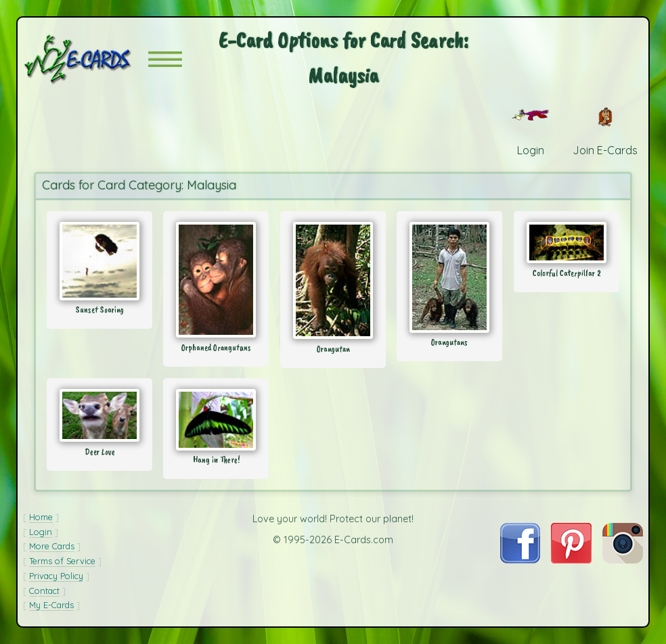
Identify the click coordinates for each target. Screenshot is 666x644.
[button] (165, 59)
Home (41, 517)
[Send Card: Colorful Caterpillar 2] (567, 243)
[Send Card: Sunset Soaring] (99, 261)
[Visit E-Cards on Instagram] (623, 559)
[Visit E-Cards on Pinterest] (571, 559)
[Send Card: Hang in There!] (216, 420)
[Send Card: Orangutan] (333, 280)
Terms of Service (62, 561)
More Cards (52, 546)
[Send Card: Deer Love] (99, 415)
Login (41, 532)
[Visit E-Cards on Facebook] (520, 559)
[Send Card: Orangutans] (449, 277)
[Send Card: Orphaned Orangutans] (216, 280)
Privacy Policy (56, 576)
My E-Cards (51, 605)
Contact (44, 591)
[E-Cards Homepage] (86, 59)
